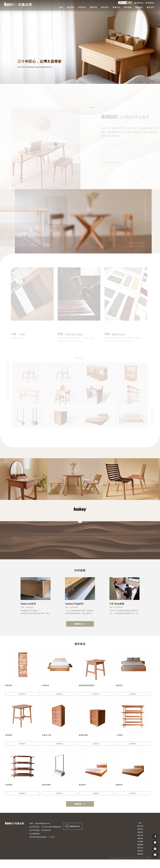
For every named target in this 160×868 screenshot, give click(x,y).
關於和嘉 (71, 7)
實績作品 (116, 7)
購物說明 (139, 7)
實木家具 (105, 7)
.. (137, 862)
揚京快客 (121, 862)
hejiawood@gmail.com (42, 823)
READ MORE (142, 177)
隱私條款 (140, 851)
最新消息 (151, 7)
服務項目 (94, 7)
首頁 (61, 7)
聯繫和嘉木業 (113, 163)
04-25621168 (46, 830)
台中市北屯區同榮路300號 (51, 827)
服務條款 (140, 854)
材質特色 (82, 7)
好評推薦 (128, 7)
